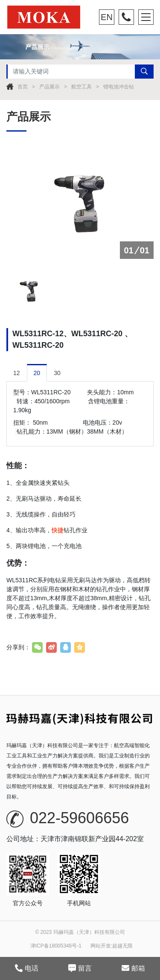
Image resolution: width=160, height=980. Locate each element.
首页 (23, 87)
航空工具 (81, 87)
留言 (80, 968)
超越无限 (122, 946)
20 (37, 373)
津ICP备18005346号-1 (56, 946)
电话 (27, 968)
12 (17, 373)
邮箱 (133, 968)
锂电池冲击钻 (119, 87)
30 (57, 373)
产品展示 (49, 87)
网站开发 (101, 946)
